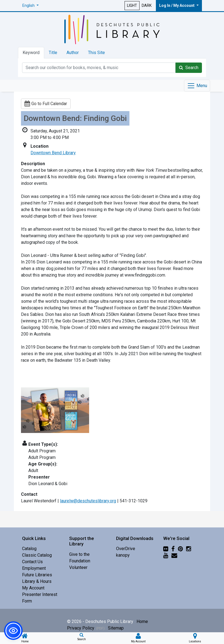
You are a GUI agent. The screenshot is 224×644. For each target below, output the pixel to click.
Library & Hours (37, 581)
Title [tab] (53, 53)
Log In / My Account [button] (177, 5)
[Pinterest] (180, 549)
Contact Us (32, 562)
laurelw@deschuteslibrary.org (88, 501)
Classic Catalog (37, 555)
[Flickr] (166, 549)
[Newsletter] (174, 555)
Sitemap (116, 628)
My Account (33, 588)
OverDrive (126, 549)
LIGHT (132, 5)
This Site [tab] (96, 53)
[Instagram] (189, 549)
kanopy (123, 555)
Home (142, 621)
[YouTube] (166, 555)
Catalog (29, 549)
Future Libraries (37, 575)
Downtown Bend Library (53, 153)
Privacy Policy (86, 628)
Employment (34, 568)
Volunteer (78, 567)
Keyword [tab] (31, 53)
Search (189, 68)
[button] (31, 6)
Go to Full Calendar (46, 104)
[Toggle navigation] (197, 86)
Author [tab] (73, 53)
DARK (147, 5)
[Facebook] (173, 549)
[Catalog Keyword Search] (99, 68)
